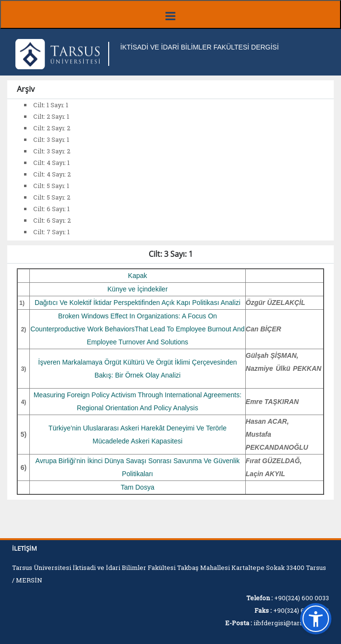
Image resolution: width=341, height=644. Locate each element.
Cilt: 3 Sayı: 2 (52, 151)
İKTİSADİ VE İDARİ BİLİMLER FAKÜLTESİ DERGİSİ (200, 47)
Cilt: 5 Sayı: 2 (52, 197)
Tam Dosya (138, 487)
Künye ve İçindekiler (137, 289)
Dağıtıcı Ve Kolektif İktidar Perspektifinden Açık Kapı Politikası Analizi (138, 303)
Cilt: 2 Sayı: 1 (51, 116)
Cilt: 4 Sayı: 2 (52, 174)
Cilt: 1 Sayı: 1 (51, 105)
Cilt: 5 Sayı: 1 (51, 186)
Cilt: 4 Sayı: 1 (51, 163)
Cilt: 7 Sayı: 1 (51, 232)
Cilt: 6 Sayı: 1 (51, 209)
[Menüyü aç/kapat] (170, 14)
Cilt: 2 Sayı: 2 (52, 128)
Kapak (138, 276)
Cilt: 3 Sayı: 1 (51, 139)
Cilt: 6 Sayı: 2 (52, 220)
